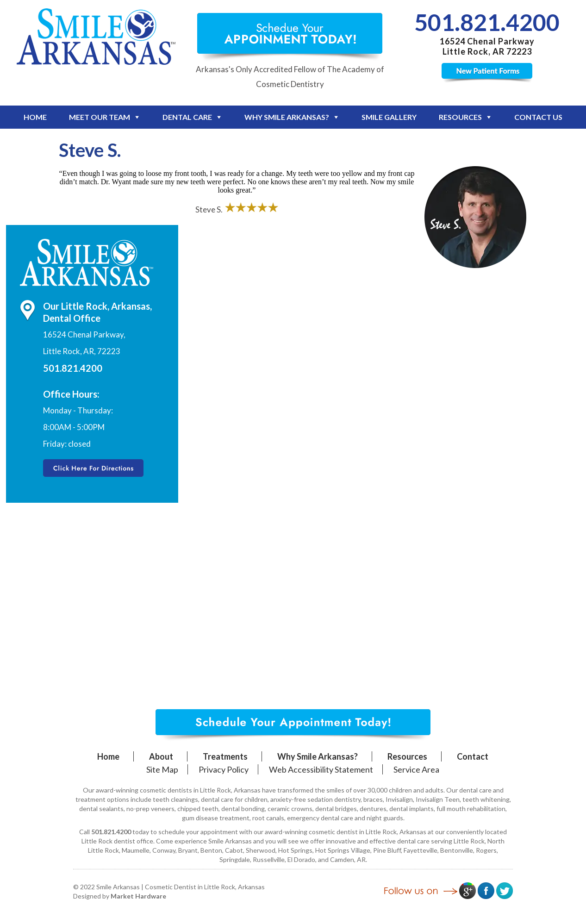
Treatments (225, 756)
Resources (460, 117)
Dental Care (187, 117)
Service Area (416, 769)
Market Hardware (138, 896)
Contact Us (538, 117)
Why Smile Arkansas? (287, 117)
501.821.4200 (487, 22)
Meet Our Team (100, 117)
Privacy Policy (224, 769)
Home (35, 117)
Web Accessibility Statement (321, 769)
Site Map (162, 769)
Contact (473, 756)
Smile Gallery (389, 117)
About (161, 756)
